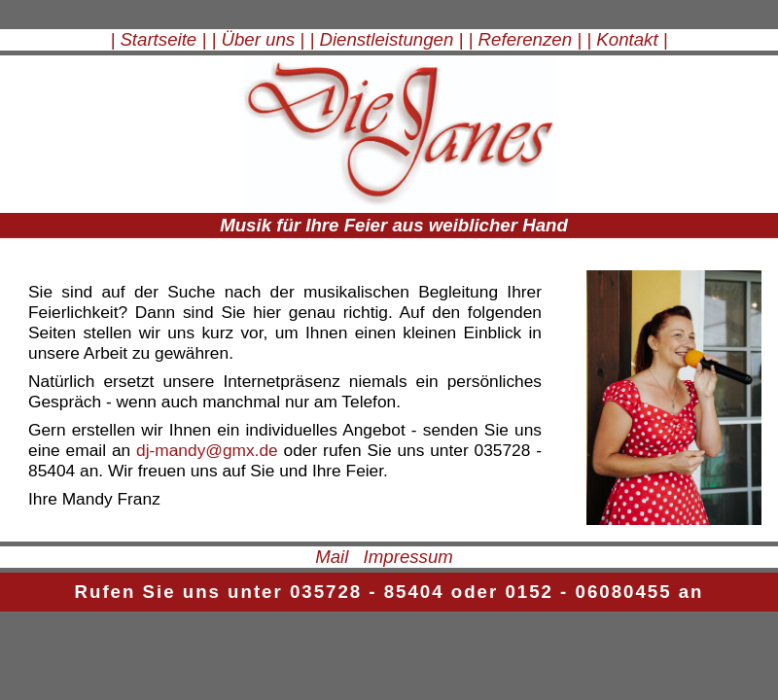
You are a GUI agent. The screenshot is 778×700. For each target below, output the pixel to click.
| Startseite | (158, 39)
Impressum (408, 557)
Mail (332, 557)
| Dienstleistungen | (386, 39)
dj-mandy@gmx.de (207, 450)
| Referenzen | (526, 39)
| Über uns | (258, 39)
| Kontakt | (627, 39)
